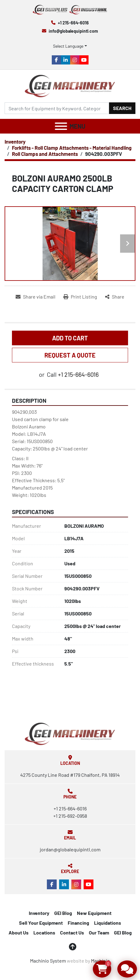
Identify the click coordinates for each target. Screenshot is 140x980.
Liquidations (108, 923)
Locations (44, 932)
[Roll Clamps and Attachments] (45, 154)
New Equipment (94, 913)
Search (122, 108)
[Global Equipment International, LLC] (70, 733)
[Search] (57, 108)
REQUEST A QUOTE (70, 355)
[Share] (115, 297)
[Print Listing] (80, 297)
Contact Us (72, 932)
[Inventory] (15, 141)
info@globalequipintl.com (73, 31)
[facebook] (56, 60)
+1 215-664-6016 (73, 23)
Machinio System (48, 961)
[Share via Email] (36, 297)
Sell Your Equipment (41, 923)
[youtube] (84, 60)
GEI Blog (63, 913)
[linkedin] (66, 60)
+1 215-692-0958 (70, 816)
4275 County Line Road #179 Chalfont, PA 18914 (70, 775)
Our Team (99, 932)
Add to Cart (70, 338)
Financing (78, 923)
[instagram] (75, 60)
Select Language (68, 46)
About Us (19, 932)
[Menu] (61, 126)
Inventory (39, 913)
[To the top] (73, 947)
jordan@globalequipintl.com (70, 849)
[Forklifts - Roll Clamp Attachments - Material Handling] (72, 148)
